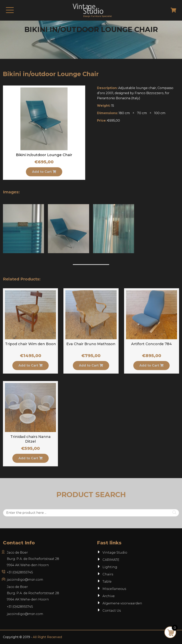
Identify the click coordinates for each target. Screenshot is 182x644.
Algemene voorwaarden (122, 603)
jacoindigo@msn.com (25, 580)
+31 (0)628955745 (20, 572)
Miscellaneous (114, 589)
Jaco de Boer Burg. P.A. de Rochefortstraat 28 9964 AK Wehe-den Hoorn (33, 559)
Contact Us (112, 611)
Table (107, 582)
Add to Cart (44, 172)
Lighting (110, 567)
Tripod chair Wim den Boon (31, 344)
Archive (109, 596)
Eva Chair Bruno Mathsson (91, 344)
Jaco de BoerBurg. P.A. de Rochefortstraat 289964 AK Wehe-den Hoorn (33, 593)
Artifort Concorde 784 (151, 344)
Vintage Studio (115, 553)
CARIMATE (111, 560)
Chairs (108, 574)
